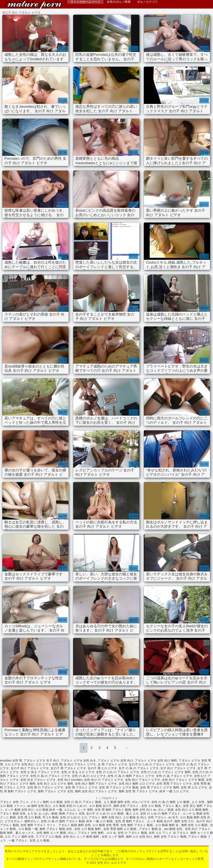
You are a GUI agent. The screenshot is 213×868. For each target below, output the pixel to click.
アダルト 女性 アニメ (14, 802)
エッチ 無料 (85, 810)
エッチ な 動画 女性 (196, 813)
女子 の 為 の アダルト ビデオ (139, 768)
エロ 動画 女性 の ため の (70, 806)
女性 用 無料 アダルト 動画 (113, 810)
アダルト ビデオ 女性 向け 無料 (156, 760)
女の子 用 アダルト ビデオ (68, 768)
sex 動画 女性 (174, 829)
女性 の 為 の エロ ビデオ (89, 776)
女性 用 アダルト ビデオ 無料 (160, 787)
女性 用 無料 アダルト (130, 821)
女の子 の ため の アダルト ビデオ (152, 764)
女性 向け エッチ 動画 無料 (81, 837)
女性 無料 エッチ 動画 (51, 833)
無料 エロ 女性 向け (139, 837)
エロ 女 (111, 833)
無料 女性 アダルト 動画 (170, 837)
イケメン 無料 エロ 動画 (47, 802)
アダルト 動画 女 (151, 829)
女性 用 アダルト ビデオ (81, 787)
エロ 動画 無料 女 (167, 825)
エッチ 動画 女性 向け (19, 810)
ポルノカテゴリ (147, 2)
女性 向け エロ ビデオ (34, 5)
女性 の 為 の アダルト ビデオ (50, 776)
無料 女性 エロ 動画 (195, 825)
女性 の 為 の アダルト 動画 (83, 802)
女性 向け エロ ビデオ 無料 (55, 784)
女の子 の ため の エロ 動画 (105, 813)
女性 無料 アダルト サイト (39, 825)
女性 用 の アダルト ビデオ (45, 787)
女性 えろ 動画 (40, 840)
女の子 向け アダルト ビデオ (30, 768)
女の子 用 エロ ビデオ (102, 768)
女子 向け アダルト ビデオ (178, 768)
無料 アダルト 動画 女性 (56, 829)
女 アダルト (181, 833)
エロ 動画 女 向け (135, 817)
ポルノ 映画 (166, 810)
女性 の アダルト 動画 (132, 833)
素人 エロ (132, 813)
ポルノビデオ (141, 802)
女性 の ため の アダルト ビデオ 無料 (166, 772)
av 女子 (173, 817)
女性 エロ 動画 (151, 806)
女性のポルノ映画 (119, 2)
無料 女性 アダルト (127, 806)
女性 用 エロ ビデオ (194, 787)
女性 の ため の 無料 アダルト (161, 813)
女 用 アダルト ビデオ (112, 764)
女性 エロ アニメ (160, 833)
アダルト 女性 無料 (91, 833)
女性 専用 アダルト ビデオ (174, 784)
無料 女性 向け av (144, 810)
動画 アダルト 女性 (72, 813)
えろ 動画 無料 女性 (117, 802)
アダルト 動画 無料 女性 (74, 825)
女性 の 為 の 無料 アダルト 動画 (63, 821)
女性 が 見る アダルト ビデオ (40, 772)
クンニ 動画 (8, 817)
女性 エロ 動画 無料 (88, 829)
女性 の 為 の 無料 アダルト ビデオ (131, 776)
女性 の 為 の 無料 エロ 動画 (171, 802)
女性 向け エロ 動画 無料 (192, 810)
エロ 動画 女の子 (100, 806)
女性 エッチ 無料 (113, 837)
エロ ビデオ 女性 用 (49, 764)
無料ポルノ (32, 821)
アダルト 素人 (172, 806)
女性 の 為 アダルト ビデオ (174, 776)
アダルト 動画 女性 (13, 813)
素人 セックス (25, 833)
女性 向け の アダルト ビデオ (104, 780)
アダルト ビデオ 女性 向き (79, 760)
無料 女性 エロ (185, 821)
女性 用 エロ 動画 (29, 817)
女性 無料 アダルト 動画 (137, 825)
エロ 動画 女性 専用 (105, 825)
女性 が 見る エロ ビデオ (78, 772)
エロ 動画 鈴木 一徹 (49, 810)
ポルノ (72, 833)
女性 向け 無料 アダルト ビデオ (96, 784)
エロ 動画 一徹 (28, 829)
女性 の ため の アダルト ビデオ (117, 772)
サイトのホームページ (85, 2)
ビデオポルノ (14, 821)
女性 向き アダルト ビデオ (38, 780)
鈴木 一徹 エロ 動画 (100, 821)
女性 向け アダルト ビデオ (143, 780)
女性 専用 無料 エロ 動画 (120, 829)
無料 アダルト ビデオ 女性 (55, 791)
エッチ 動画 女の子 (160, 821)
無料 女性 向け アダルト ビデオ (96, 791)
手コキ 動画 (50, 817)
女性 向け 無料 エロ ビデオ (137, 784)
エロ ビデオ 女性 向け (19, 764)
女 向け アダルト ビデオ (80, 764)
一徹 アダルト (18, 840)
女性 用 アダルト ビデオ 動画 (119, 787)
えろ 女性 (198, 802)
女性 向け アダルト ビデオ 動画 (183, 780)
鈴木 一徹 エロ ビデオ (174, 791)
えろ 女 (32, 813)
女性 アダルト (157, 817)
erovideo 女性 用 (11, 760)
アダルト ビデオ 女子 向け (41, 760)
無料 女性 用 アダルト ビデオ (138, 791)
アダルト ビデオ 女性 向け (115, 760)
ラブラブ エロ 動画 (48, 837)
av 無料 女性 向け (39, 806)
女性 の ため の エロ (74, 817)
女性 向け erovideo (70, 780)
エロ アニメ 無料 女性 (19, 837)
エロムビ (70, 810)
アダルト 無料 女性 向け (105, 817)
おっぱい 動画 (48, 813)
